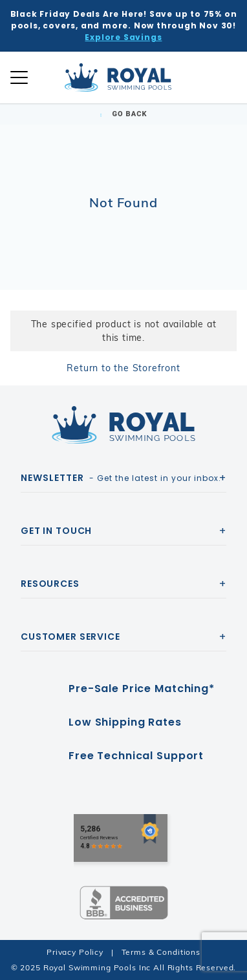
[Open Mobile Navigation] (19, 77)
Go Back (123, 114)
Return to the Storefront (123, 368)
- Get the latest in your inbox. (121, 478)
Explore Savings (123, 37)
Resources (50, 584)
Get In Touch (56, 531)
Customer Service (70, 637)
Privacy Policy (75, 952)
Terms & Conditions (161, 952)
